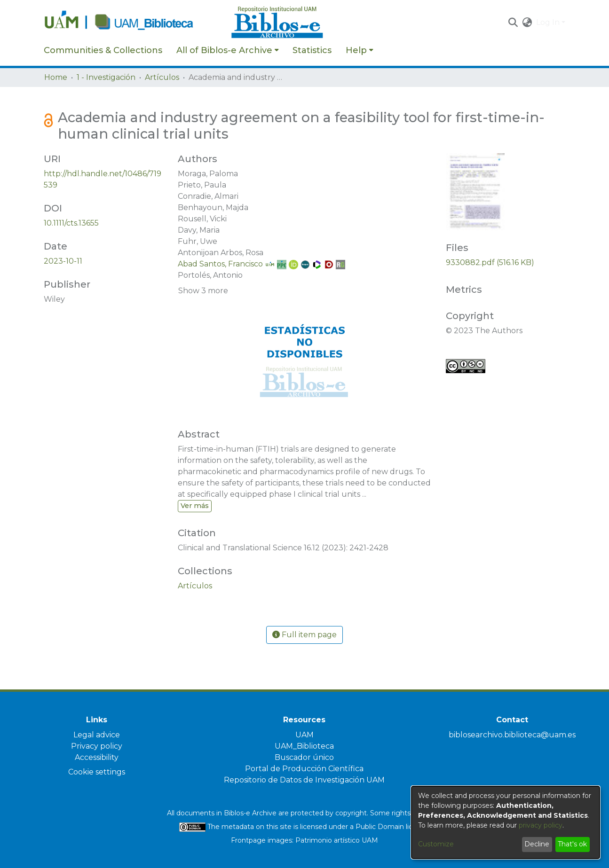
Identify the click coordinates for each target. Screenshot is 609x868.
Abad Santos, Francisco (220, 264)
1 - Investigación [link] (106, 77)
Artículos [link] (162, 77)
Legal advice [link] (97, 735)
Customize (436, 844)
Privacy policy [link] (97, 746)
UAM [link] (304, 735)
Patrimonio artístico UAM (337, 840)
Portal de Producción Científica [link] (304, 769)
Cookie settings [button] (97, 772)
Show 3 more (203, 291)
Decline (537, 844)
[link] (195, 586)
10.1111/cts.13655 (71, 223)
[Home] (133, 23)
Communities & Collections (103, 50)
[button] (513, 23)
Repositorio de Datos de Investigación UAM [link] (304, 780)
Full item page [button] (304, 635)
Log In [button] (549, 22)
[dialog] (506, 822)
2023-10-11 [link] (63, 261)
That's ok (572, 844)
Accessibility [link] (97, 757)
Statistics (312, 50)
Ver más (195, 506)
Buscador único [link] (304, 757)
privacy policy (541, 825)
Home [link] (56, 77)
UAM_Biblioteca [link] (304, 746)
